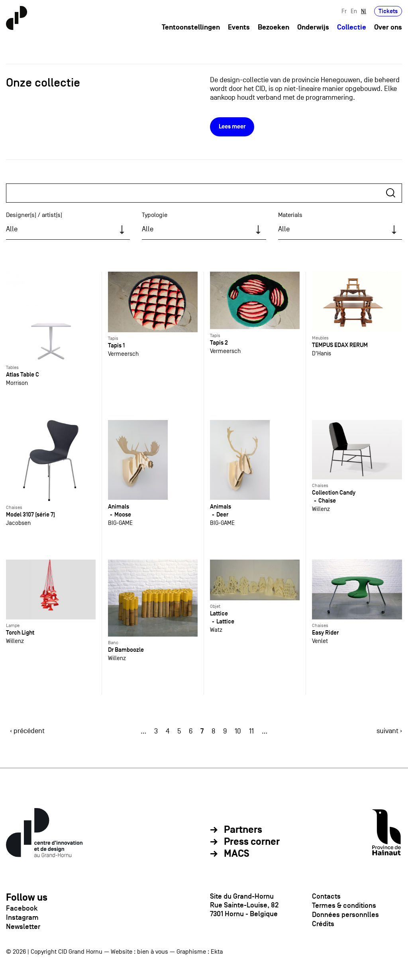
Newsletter (23, 927)
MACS (237, 854)
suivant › (389, 731)
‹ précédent (27, 731)
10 (238, 731)
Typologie (155, 215)
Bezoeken (274, 27)
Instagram (22, 917)
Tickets (388, 11)
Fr (344, 11)
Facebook (22, 908)
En (354, 11)
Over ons (388, 27)
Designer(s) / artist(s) (34, 215)
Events (239, 27)
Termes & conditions (344, 905)
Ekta (217, 952)
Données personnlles (345, 915)
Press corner (252, 842)
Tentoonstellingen (191, 27)
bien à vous (153, 952)
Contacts (326, 896)
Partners (243, 830)
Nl (364, 11)
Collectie (352, 27)
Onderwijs (313, 27)
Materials (290, 215)
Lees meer (232, 127)
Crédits (323, 924)
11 (251, 731)
